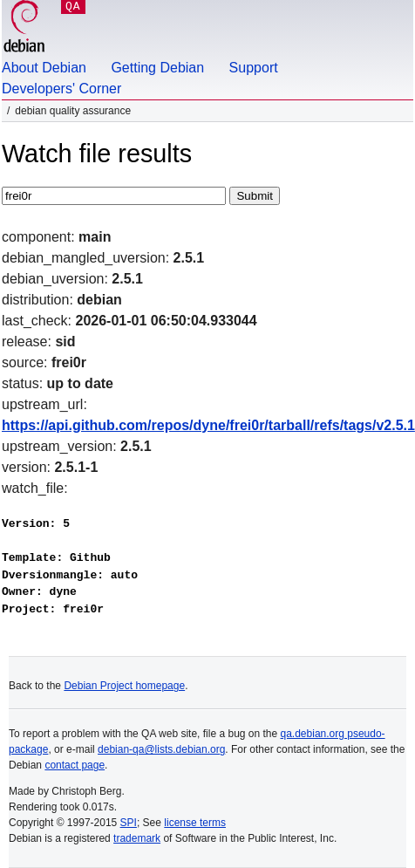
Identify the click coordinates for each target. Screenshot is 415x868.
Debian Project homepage (124, 686)
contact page (75, 765)
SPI (129, 823)
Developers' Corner (61, 89)
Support (254, 68)
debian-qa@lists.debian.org (161, 749)
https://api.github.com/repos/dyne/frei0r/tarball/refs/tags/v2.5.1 (208, 425)
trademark (137, 838)
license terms (195, 823)
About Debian (44, 68)
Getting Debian (157, 68)
